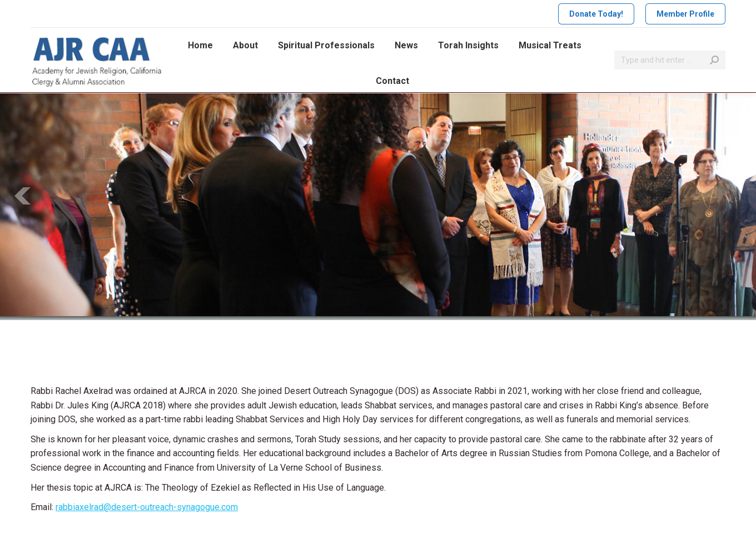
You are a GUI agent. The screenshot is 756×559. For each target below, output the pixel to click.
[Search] (670, 60)
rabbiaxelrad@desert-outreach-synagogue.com (147, 507)
